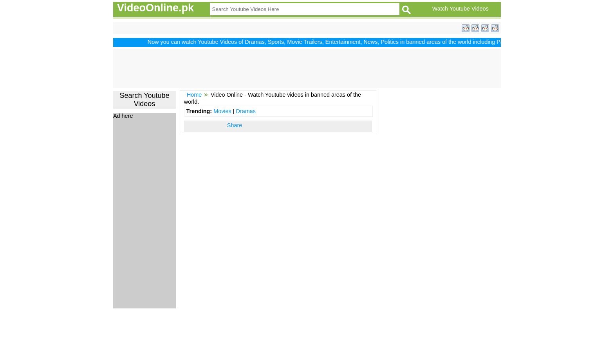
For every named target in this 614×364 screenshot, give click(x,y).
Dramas (246, 111)
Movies (222, 111)
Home (194, 95)
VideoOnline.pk (155, 8)
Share (235, 125)
